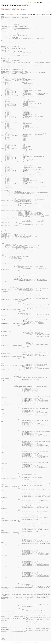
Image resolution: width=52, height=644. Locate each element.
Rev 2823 (3, 14)
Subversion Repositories (11, 5)
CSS (38, 642)
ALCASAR (27, 5)
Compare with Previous (33, 14)
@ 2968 (17, 9)
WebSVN (19, 642)
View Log (50, 14)
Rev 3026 (8, 14)
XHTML (35, 642)
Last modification (43, 14)
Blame (26, 14)
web (6, 9)
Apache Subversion (27, 642)
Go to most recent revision (17, 14)
